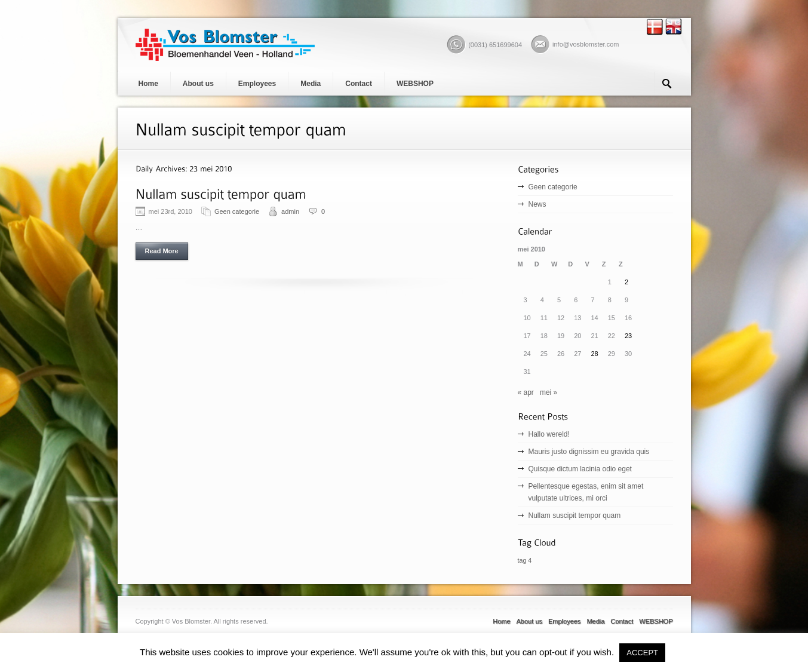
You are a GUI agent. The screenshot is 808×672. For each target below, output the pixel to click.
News (537, 204)
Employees (257, 84)
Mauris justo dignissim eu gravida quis (589, 452)
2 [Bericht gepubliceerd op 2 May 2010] (626, 282)
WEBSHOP (415, 84)
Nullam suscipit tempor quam (575, 515)
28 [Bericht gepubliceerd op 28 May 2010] (595, 354)
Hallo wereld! (549, 434)
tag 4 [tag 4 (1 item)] (525, 560)
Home (148, 84)
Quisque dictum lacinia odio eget (580, 469)
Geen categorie (237, 211)
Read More (162, 251)
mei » (549, 392)
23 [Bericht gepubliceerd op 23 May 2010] (628, 336)
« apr (526, 392)
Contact (359, 84)
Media (311, 84)
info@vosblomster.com (586, 44)
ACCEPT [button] (642, 653)
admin (290, 211)
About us (198, 84)
